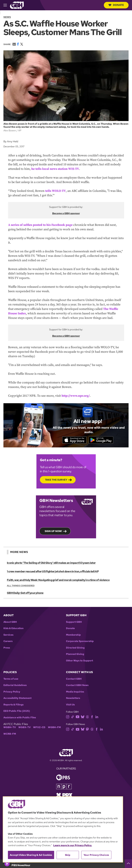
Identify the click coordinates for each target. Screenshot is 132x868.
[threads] (87, 717)
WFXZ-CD (39, 728)
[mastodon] (87, 729)
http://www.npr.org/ (76, 396)
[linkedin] (97, 717)
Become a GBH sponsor (66, 213)
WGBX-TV (24, 728)
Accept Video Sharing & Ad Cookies (31, 855)
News (7, 17)
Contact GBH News (77, 686)
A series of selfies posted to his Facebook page (40, 225)
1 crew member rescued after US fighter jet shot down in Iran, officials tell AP (53, 572)
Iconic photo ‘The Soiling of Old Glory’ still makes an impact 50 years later (51, 563)
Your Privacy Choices (96, 855)
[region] (63, 829)
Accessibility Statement (17, 698)
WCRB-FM (10, 734)
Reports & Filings (13, 705)
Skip (68, 855)
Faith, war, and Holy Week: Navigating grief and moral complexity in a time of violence (58, 580)
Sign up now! (53, 531)
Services (8, 635)
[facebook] (92, 717)
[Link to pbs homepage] (63, 778)
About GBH (10, 622)
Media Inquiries (75, 692)
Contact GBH (74, 679)
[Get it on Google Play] (102, 440)
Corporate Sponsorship (80, 642)
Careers (8, 642)
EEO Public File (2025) (17, 711)
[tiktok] (73, 717)
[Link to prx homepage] (64, 795)
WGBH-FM (54, 728)
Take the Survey (56, 480)
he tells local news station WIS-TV (55, 169)
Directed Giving (75, 648)
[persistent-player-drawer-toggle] (128, 864)
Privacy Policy (12, 692)
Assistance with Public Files (20, 718)
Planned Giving (75, 654)
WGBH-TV (10, 728)
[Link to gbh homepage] (17, 5)
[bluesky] (83, 717)
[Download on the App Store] (74, 440)
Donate (116, 5)
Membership (73, 635)
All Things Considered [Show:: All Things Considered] (21, 586)
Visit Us (70, 705)
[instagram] (68, 717)
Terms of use (11, 679)
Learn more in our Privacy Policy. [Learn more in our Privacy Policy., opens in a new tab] (73, 845)
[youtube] (78, 717)
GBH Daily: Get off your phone (25, 593)
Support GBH (74, 622)
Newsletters (73, 698)
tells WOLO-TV (56, 191)
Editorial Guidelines (15, 686)
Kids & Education (13, 629)
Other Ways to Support (79, 661)
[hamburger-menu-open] (7, 5)
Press (7, 648)
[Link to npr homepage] (64, 787)
